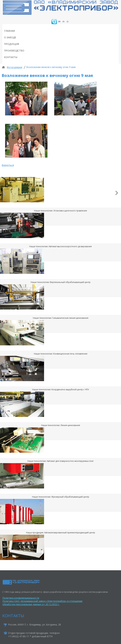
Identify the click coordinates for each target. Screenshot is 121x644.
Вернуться (8, 165)
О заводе (10, 37)
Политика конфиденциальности (21, 598)
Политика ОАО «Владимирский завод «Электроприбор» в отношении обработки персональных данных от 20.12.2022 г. (42, 603)
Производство (14, 51)
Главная (9, 31)
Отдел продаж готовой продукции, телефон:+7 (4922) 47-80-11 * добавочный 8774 (34, 635)
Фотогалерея (14, 67)
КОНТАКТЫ (13, 616)
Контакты (11, 57)
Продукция (12, 44)
